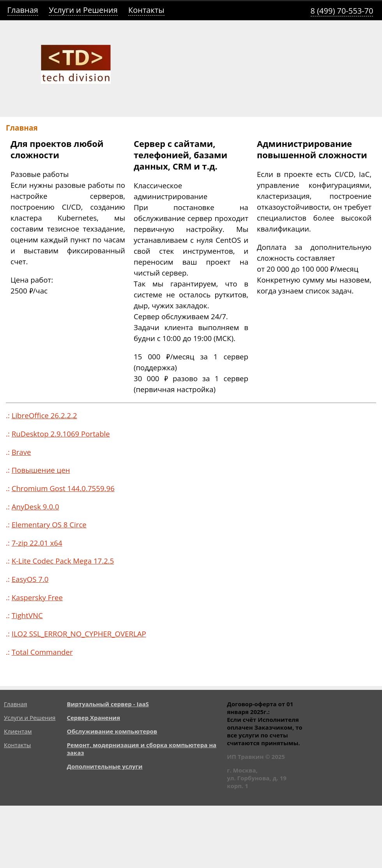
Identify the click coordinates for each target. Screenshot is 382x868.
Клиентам (18, 731)
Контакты (146, 10)
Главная (23, 10)
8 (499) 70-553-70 (342, 11)
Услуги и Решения (83, 10)
